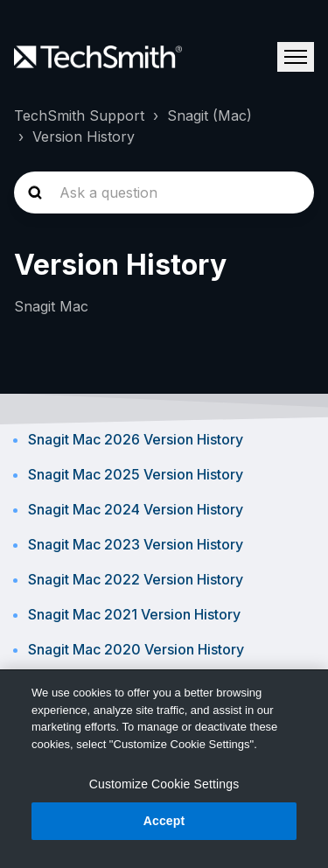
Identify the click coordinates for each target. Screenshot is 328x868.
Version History (84, 136)
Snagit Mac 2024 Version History (136, 509)
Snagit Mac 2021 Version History (134, 614)
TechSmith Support (79, 115)
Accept (164, 821)
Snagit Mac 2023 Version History (136, 544)
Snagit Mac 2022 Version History (136, 579)
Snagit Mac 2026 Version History (136, 439)
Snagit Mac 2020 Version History (136, 649)
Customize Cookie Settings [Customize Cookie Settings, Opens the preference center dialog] (164, 784)
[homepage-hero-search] (164, 192)
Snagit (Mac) (209, 115)
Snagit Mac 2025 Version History (136, 474)
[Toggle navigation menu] (296, 57)
